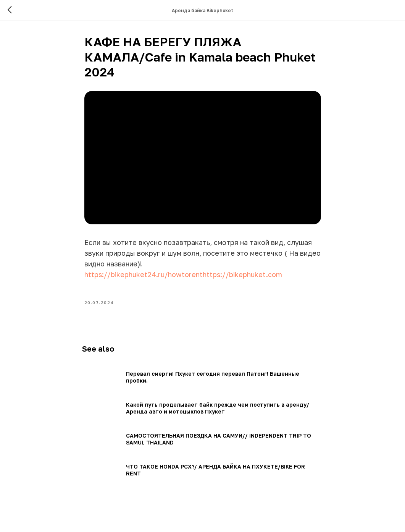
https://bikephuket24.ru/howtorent (144, 276)
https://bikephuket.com (242, 276)
